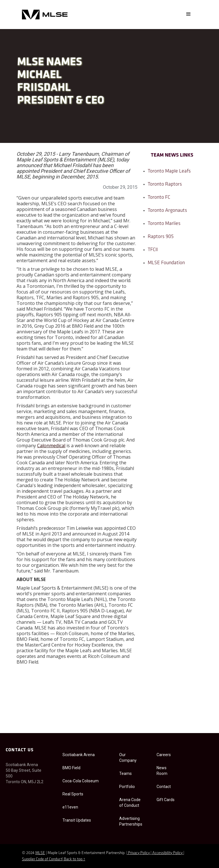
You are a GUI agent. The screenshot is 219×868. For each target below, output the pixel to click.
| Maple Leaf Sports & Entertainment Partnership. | (86, 853)
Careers (164, 755)
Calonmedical (51, 446)
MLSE (40, 853)
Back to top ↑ (75, 859)
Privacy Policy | (140, 853)
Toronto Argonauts (167, 211)
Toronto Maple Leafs (169, 171)
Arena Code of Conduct (130, 803)
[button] (188, 14)
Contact (164, 787)
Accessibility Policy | (168, 853)
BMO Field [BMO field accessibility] (71, 768)
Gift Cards (166, 800)
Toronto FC (159, 197)
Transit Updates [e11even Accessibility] (77, 820)
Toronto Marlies (164, 224)
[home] (45, 15)
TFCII (153, 250)
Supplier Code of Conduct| (43, 859)
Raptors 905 (161, 237)
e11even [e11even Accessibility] (70, 807)
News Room (162, 771)
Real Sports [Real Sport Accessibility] (73, 794)
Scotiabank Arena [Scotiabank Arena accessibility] (79, 755)
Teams (125, 773)
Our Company (128, 758)
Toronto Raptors (165, 184)
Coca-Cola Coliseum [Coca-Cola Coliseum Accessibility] (81, 781)
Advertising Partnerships (131, 821)
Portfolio (127, 787)
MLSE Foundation (166, 263)
